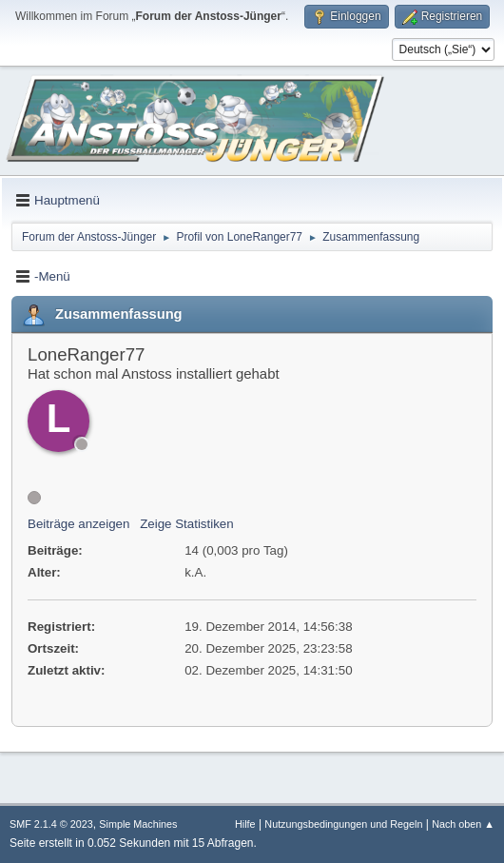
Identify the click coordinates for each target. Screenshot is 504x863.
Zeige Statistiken (187, 524)
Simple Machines (138, 824)
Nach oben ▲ (463, 824)
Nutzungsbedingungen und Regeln (343, 824)
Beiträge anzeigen (78, 524)
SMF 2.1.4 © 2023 (51, 824)
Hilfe (245, 824)
